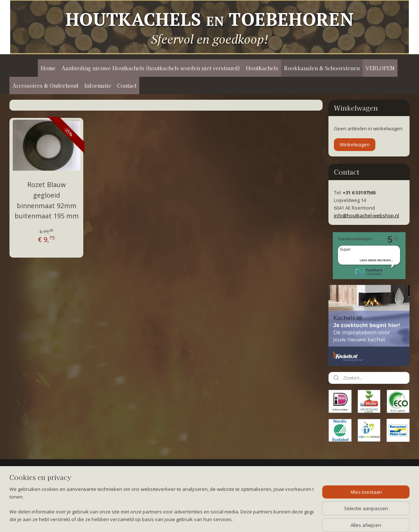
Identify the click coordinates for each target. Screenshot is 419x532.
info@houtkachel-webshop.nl (366, 215)
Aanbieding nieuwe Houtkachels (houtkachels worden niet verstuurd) (151, 68)
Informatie (98, 86)
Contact (127, 86)
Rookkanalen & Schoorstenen (322, 68)
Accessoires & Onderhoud (45, 86)
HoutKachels (262, 68)
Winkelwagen (355, 144)
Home (48, 68)
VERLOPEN (380, 68)
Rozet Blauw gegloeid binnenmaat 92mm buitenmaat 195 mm (47, 200)
